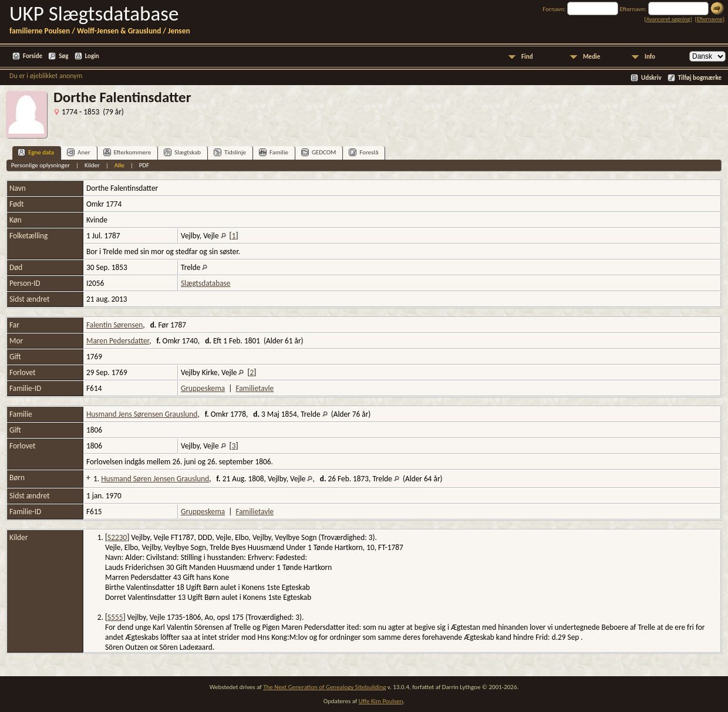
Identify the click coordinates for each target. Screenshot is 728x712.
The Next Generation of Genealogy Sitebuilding (324, 687)
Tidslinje (230, 152)
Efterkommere (127, 152)
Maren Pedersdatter (118, 341)
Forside (33, 56)
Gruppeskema (203, 388)
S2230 (117, 537)
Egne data (36, 152)
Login (92, 56)
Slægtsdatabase (205, 283)
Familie (274, 152)
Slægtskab (182, 152)
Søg (63, 56)
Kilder (92, 165)
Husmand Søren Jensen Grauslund (155, 479)
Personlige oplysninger (41, 165)
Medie (591, 57)
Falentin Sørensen (114, 325)
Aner (78, 152)
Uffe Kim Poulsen (381, 701)
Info (650, 57)
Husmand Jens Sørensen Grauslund (142, 414)
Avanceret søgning (668, 19)
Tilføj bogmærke (700, 78)
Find (527, 57)
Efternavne (710, 19)
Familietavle (255, 388)
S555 (115, 617)
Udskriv (651, 78)
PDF (144, 165)
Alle (119, 165)
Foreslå (363, 152)
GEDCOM (319, 152)
